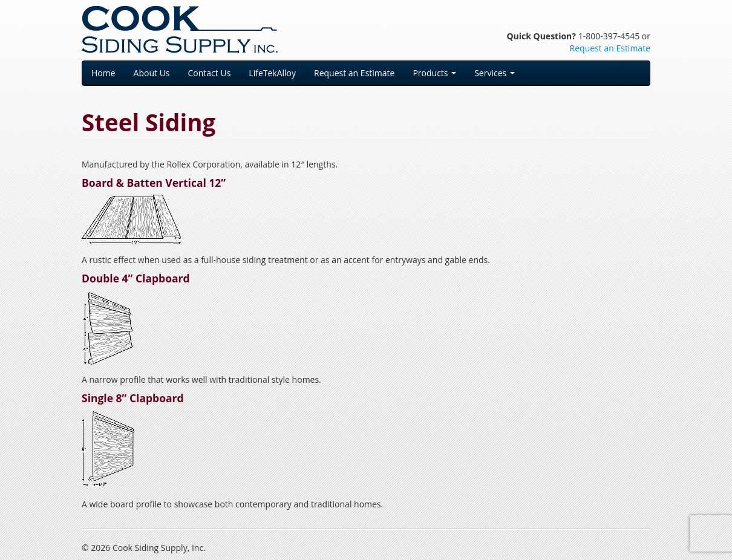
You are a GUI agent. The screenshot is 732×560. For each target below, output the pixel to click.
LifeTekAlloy (272, 73)
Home (103, 73)
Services (495, 73)
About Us (152, 73)
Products (434, 73)
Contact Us (210, 73)
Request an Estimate (610, 48)
